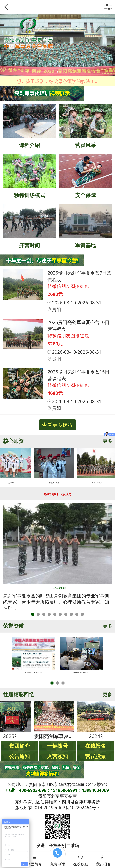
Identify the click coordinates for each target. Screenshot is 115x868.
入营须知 (57, 756)
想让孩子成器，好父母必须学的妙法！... (57, 81)
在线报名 (96, 746)
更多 (107, 441)
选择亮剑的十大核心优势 (57, 494)
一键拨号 (57, 746)
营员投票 (96, 756)
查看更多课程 (57, 425)
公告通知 (19, 756)
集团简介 (19, 746)
